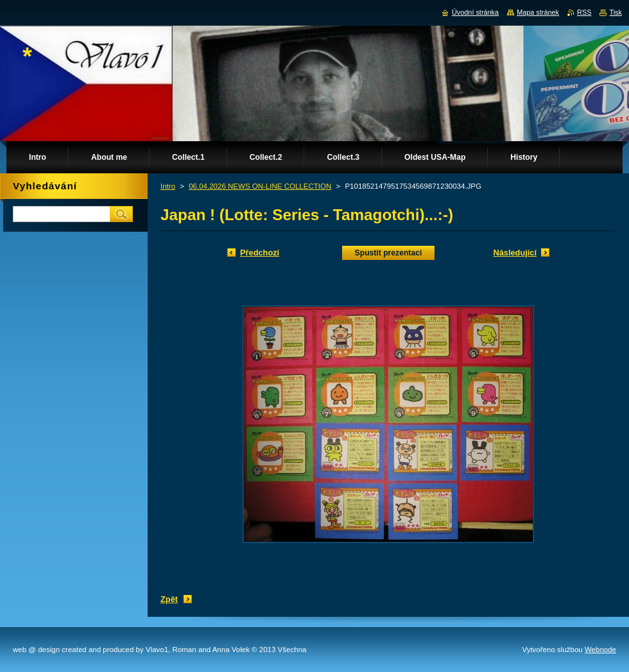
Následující (515, 253)
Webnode (600, 650)
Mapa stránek (538, 12)
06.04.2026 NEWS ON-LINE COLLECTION (260, 186)
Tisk (616, 12)
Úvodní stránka (475, 12)
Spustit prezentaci (389, 253)
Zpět (169, 599)
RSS (584, 12)
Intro (168, 186)
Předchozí (260, 253)
